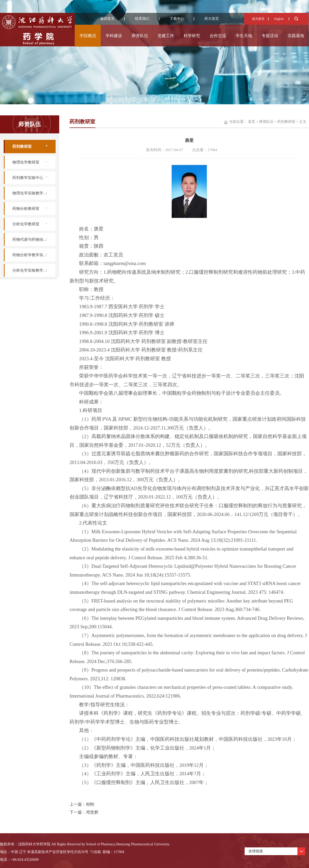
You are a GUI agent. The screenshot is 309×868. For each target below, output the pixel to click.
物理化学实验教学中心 (32, 193)
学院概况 (88, 36)
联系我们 (142, 19)
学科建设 (114, 36)
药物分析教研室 (26, 209)
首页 (252, 122)
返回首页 (107, 19)
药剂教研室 (22, 147)
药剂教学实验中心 (28, 178)
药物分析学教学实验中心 (34, 255)
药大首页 (212, 19)
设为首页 (258, 19)
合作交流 (218, 36)
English (279, 19)
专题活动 (270, 36)
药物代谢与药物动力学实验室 (34, 239)
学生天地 (244, 36)
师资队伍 (140, 36)
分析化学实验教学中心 (32, 270)
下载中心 (177, 19)
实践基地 (296, 36)
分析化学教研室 (26, 224)
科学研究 (192, 36)
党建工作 (166, 36)
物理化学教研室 (26, 162)
